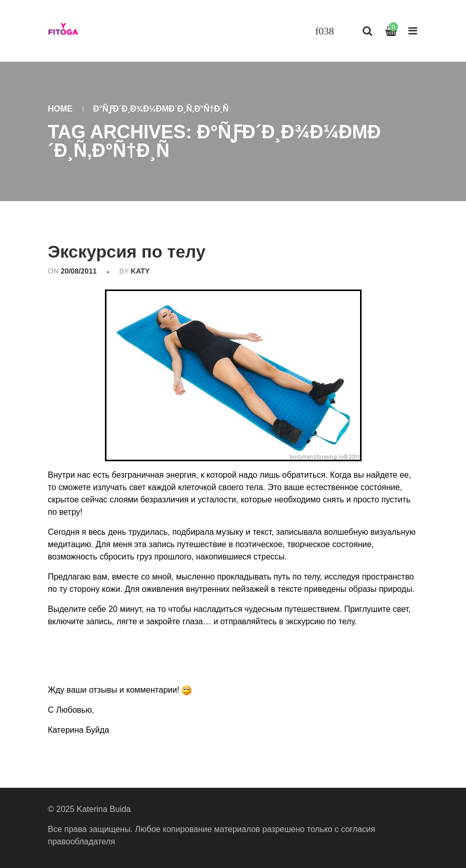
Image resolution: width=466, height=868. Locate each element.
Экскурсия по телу (128, 251)
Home (60, 109)
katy (140, 270)
